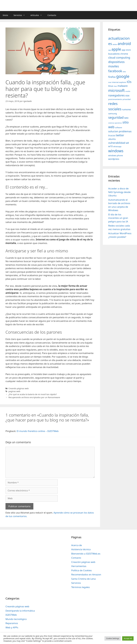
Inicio (5, 15)
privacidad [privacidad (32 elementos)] (127, 99)
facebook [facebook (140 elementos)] (115, 71)
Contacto (52, 15)
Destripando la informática (20, 611)
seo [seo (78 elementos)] (126, 118)
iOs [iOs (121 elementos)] (129, 82)
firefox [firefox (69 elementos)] (112, 77)
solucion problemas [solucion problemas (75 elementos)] (120, 131)
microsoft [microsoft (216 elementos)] (117, 90)
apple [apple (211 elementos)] (116, 49)
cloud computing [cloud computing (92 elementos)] (119, 58)
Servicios (21, 15)
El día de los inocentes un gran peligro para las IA (118, 218)
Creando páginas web (19, 388)
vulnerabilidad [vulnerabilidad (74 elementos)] (117, 143)
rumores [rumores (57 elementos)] (126, 109)
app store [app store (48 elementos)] (126, 50)
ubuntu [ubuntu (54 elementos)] (112, 139)
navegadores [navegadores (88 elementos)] (117, 95)
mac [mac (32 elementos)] (115, 86)
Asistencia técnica (81, 549)
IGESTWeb (11, 615)
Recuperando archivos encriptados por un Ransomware (34, 397)
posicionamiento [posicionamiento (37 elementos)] (115, 99)
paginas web (14, 391)
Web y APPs (12, 627)
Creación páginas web (83, 562)
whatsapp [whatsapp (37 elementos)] (117, 146)
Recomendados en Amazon (86, 574)
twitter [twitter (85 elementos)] (120, 135)
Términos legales (81, 587)
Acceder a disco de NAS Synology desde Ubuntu (119, 192)
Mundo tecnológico (16, 619)
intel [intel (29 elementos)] (110, 82)
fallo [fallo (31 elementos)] (124, 72)
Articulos (38, 15)
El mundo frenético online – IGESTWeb (38, 431)
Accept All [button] (128, 638)
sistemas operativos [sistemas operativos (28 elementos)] (115, 123)
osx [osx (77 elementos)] (127, 95)
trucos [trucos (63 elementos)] (112, 135)
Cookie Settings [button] (113, 638)
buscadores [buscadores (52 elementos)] (114, 54)
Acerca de (77, 545)
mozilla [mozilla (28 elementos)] (128, 91)
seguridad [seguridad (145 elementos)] (116, 117)
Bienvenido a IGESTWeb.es (86, 554)
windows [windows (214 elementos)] (116, 151)
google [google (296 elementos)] (123, 76)
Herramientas (79, 566)
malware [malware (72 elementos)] (123, 86)
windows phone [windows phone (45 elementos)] (116, 155)
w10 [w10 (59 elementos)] (111, 146)
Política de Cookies (81, 570)
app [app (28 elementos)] (110, 50)
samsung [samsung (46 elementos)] (113, 113)
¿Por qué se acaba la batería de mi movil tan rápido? (33, 394)
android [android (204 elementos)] (124, 44)
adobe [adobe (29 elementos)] (115, 44)
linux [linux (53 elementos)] (111, 86)
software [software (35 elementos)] (119, 128)
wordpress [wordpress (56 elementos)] (114, 159)
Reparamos (12, 623)
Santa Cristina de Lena (83, 579)
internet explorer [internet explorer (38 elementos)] (119, 82)
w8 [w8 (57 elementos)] (127, 143)
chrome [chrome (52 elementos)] (124, 54)
